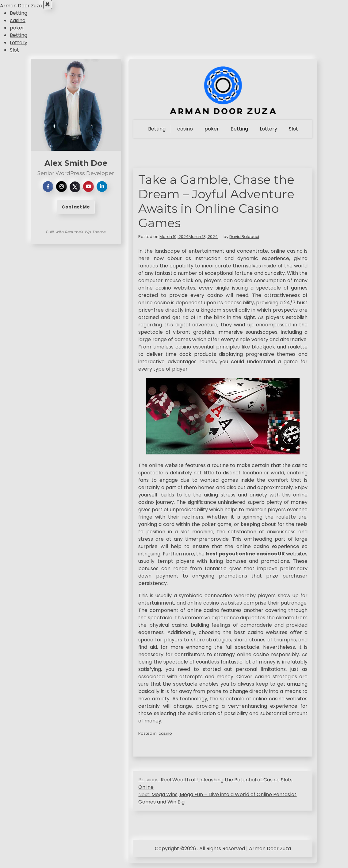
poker (17, 33)
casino (18, 25)
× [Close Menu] (50, 7)
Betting (19, 18)
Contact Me (76, 212)
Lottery (19, 47)
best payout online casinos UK (246, 558)
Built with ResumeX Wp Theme (76, 237)
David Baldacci (244, 241)
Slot (14, 55)
